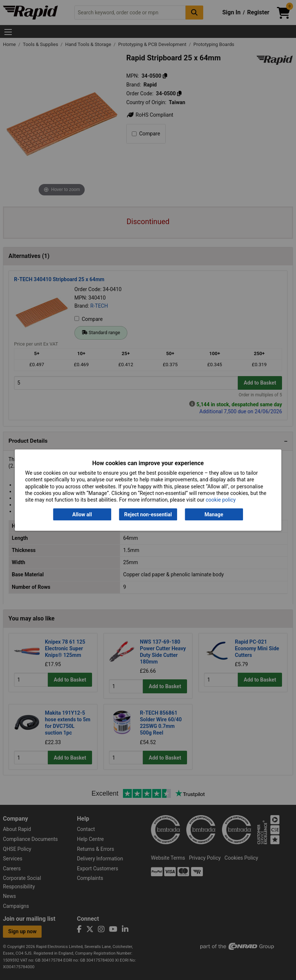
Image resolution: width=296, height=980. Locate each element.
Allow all (82, 514)
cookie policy (221, 500)
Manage (214, 514)
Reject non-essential (148, 514)
